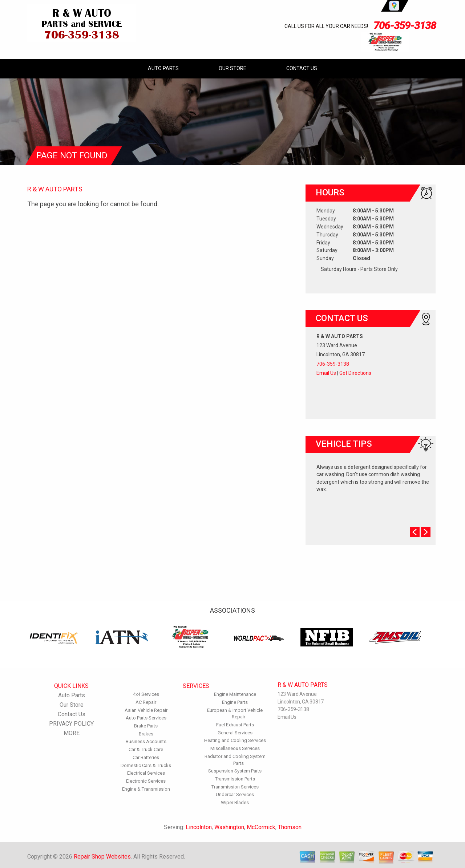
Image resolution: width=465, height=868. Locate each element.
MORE (72, 733)
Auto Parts (163, 68)
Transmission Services (235, 787)
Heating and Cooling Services (235, 740)
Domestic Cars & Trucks (146, 765)
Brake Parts (146, 726)
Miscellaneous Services (235, 748)
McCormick (261, 827)
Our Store (232, 68)
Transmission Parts (235, 779)
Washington (229, 827)
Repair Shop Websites (102, 857)
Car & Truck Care (146, 749)
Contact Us (302, 68)
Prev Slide (415, 532)
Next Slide (426, 532)
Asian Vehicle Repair (146, 710)
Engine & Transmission (146, 789)
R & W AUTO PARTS (55, 189)
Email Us (326, 373)
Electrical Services (146, 773)
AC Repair (146, 702)
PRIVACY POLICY (71, 724)
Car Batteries (146, 757)
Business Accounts (146, 741)
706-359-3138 (405, 25)
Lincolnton (199, 827)
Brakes (146, 734)
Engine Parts (235, 702)
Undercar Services (235, 794)
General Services (235, 733)
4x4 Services (146, 694)
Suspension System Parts (235, 771)
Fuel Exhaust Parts (235, 725)
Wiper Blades (235, 802)
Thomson (290, 827)
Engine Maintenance (235, 694)
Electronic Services (146, 781)
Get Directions (355, 373)
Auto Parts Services (146, 718)
